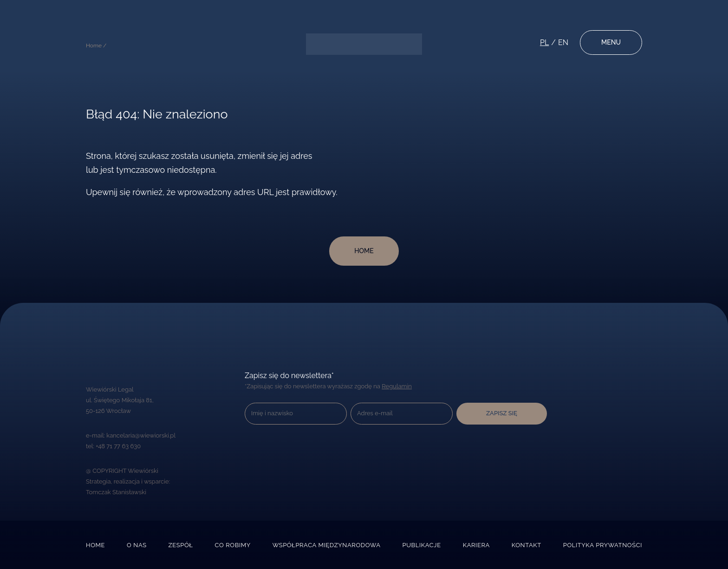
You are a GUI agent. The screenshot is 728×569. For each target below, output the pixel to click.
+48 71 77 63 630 (118, 446)
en (563, 43)
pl (544, 43)
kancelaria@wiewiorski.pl (141, 435)
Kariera (476, 545)
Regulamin (397, 386)
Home (95, 545)
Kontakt (526, 545)
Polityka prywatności (603, 545)
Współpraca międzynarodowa (327, 545)
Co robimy (232, 545)
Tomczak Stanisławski (116, 492)
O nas (137, 545)
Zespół (181, 545)
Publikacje (421, 545)
